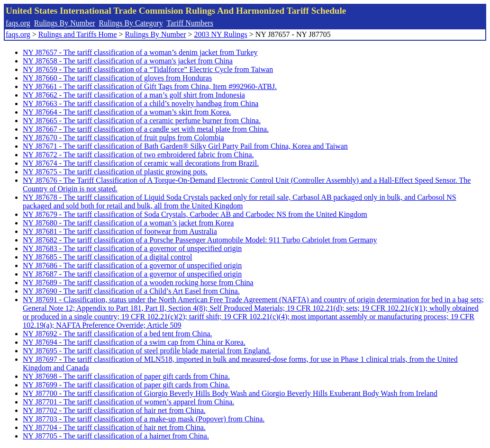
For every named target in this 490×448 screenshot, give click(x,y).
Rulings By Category (131, 23)
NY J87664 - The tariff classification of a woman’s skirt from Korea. (127, 112)
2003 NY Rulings (221, 34)
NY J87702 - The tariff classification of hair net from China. (114, 410)
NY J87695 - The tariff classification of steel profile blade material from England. (147, 351)
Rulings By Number (65, 23)
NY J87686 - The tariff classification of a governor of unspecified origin (132, 265)
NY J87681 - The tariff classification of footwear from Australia (120, 231)
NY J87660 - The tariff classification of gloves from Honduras (117, 78)
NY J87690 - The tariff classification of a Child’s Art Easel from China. (131, 291)
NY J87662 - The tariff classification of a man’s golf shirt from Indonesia (134, 95)
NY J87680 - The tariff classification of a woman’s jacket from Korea (128, 223)
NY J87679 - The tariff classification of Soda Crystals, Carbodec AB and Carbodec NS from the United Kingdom (195, 214)
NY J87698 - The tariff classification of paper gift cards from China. (126, 376)
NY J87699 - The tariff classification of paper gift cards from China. (126, 385)
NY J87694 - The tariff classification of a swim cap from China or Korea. (134, 342)
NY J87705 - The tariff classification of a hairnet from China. (116, 436)
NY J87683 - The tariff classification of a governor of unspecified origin (132, 248)
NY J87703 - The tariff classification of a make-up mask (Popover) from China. (144, 419)
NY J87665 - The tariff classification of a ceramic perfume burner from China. (142, 121)
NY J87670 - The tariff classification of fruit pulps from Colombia (123, 138)
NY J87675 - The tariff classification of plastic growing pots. (115, 172)
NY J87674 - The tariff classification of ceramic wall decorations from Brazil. (141, 163)
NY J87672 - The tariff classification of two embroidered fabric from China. (138, 155)
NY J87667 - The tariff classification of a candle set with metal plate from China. (146, 129)
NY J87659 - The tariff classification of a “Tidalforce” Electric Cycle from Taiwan (148, 69)
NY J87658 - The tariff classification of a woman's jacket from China (128, 61)
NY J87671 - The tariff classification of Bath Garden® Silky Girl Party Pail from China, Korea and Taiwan (185, 146)
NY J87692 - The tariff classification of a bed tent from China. (118, 334)
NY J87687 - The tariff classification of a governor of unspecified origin (132, 274)
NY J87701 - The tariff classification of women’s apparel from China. (128, 402)
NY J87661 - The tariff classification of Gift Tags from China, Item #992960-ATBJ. (150, 86)
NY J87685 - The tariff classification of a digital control (107, 257)
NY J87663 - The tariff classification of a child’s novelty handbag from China (141, 103)
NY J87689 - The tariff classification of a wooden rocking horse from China (138, 282)
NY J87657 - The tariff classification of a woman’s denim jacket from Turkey (140, 52)
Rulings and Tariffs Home (78, 34)
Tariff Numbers (190, 23)
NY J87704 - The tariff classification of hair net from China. (114, 427)
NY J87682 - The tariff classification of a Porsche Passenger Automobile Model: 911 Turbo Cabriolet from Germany (200, 240)
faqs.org (18, 23)
